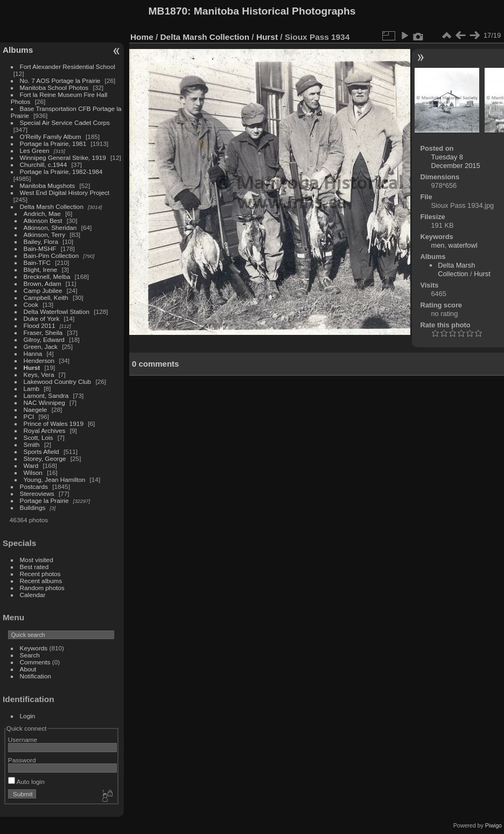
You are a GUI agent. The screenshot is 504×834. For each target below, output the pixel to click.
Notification (36, 676)
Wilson (33, 472)
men (437, 245)
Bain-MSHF (40, 248)
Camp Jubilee (43, 290)
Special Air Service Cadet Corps (65, 122)
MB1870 (168, 11)
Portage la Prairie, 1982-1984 (61, 171)
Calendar (33, 595)
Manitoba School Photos (54, 87)
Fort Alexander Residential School (68, 66)
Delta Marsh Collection (52, 206)
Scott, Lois (38, 437)
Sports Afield (41, 451)
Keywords (34, 648)
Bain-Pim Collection (51, 255)
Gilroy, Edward (44, 339)
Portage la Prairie (44, 500)
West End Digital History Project (65, 192)
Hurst (32, 367)
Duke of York (42, 318)
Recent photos (40, 574)
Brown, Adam (43, 283)
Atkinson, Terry (45, 234)
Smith (32, 444)
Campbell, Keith (46, 297)
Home (142, 37)
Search (30, 655)
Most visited (37, 560)
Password (22, 760)
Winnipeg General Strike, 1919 (63, 157)
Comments (35, 662)
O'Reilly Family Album (51, 136)
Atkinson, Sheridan (50, 227)
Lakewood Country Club (58, 381)
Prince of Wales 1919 (54, 423)
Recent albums (41, 581)
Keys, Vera (39, 374)
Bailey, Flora (41, 241)
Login (28, 716)
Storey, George (45, 458)
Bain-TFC (37, 262)
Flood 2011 (40, 325)
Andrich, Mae (42, 213)
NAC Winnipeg (44, 402)
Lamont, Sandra (46, 395)
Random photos (42, 588)
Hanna (33, 353)
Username (23, 740)
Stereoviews (37, 493)
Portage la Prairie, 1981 (53, 143)
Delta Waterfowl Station (57, 311)
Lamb (31, 388)
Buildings (33, 507)
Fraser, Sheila (43, 332)
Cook (31, 304)
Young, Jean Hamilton (55, 479)
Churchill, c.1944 (44, 164)
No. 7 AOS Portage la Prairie (60, 80)
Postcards (34, 486)
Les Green (35, 150)
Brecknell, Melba (47, 276)
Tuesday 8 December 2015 (455, 161)
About (28, 669)
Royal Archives (45, 430)
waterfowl (463, 245)
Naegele (36, 409)
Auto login (26, 782)
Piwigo (493, 825)
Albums (18, 50)
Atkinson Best (43, 220)
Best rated (34, 567)
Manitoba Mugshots (48, 185)
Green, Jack (41, 346)
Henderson (39, 360)
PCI (29, 416)
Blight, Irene (41, 269)
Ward (31, 465)
